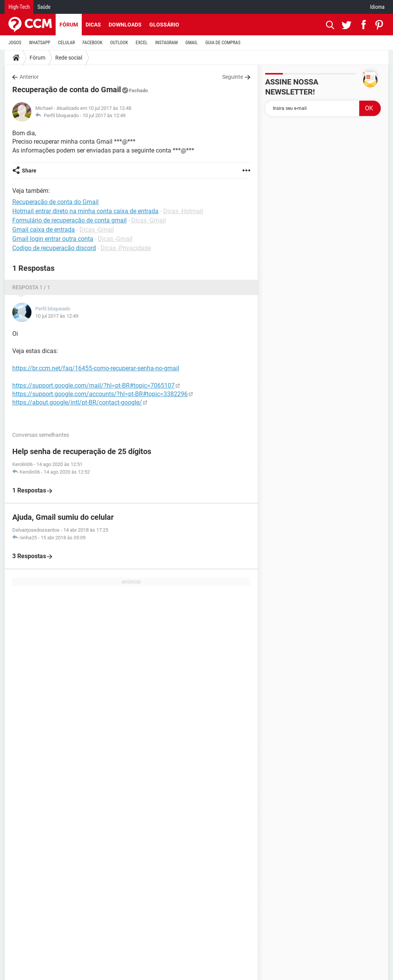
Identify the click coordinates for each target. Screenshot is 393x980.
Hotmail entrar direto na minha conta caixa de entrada (85, 211)
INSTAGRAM (166, 43)
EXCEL (141, 43)
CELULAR (66, 43)
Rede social (69, 58)
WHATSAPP (40, 43)
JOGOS (15, 43)
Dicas (93, 25)
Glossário (164, 25)
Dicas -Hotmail (183, 211)
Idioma (377, 7)
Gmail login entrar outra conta (53, 239)
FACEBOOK (92, 43)
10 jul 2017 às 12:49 (104, 115)
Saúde (44, 7)
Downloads (125, 25)
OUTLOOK (119, 43)
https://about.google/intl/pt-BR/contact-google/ (77, 402)
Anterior (29, 77)
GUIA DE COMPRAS (223, 43)
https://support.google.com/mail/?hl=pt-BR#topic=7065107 (93, 386)
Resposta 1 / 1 (31, 287)
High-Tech (19, 7)
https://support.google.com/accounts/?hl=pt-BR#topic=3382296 (100, 394)
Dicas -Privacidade (126, 248)
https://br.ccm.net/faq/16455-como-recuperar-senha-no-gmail (96, 368)
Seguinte (233, 77)
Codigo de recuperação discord (54, 248)
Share (29, 171)
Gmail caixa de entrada (44, 230)
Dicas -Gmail (149, 220)
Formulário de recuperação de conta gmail (69, 220)
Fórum (69, 25)
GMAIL (192, 43)
